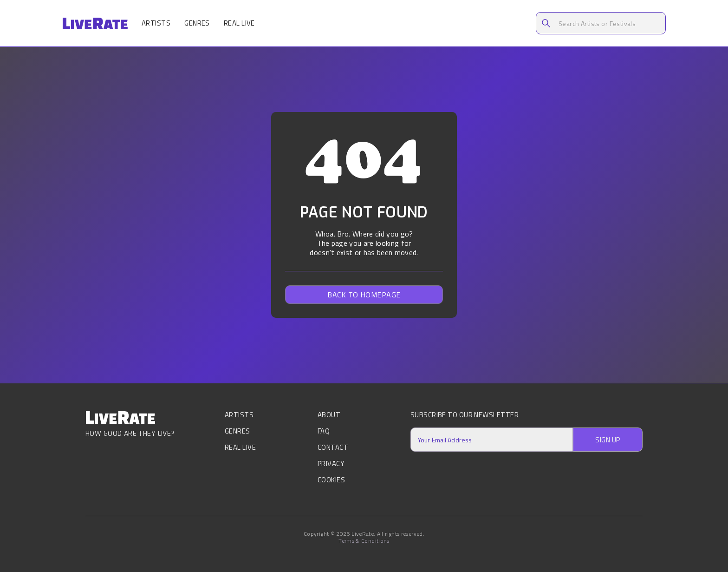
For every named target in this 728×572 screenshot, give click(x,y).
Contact (333, 447)
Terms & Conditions (364, 541)
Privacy (331, 464)
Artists (156, 23)
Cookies (331, 480)
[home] (95, 23)
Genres (197, 23)
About (329, 416)
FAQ (324, 431)
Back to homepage (364, 295)
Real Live (239, 23)
